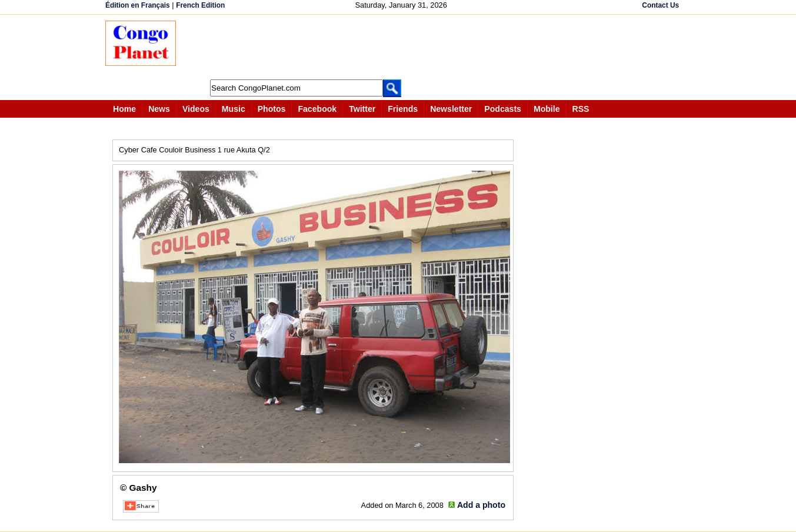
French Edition (200, 5)
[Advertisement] (402, 47)
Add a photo (481, 505)
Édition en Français (138, 5)
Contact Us (660, 5)
